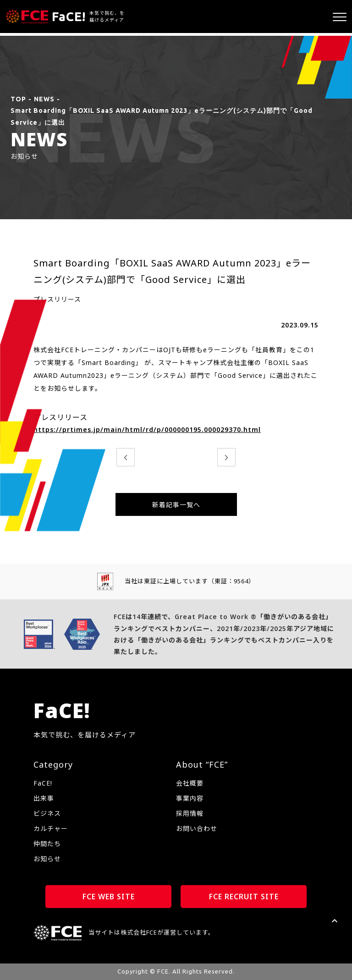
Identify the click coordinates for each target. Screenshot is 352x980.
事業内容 (190, 798)
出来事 (44, 798)
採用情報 (190, 813)
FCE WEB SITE (109, 897)
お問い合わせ (197, 828)
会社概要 (190, 783)
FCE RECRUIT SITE (244, 897)
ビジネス (47, 813)
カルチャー (51, 828)
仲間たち (47, 844)
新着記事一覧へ (176, 505)
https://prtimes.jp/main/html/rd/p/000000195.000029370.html (147, 429)
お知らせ (47, 859)
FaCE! (43, 783)
